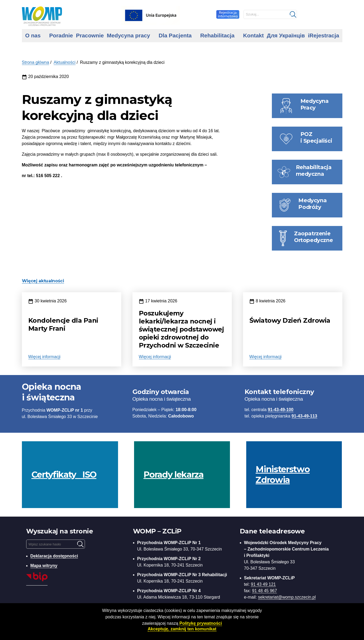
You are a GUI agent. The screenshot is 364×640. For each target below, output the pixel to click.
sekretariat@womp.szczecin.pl (287, 597)
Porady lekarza (173, 475)
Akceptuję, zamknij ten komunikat (182, 629)
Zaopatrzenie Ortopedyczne (313, 237)
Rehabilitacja (217, 35)
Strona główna (36, 62)
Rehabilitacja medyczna (314, 171)
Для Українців (286, 35)
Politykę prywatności (201, 623)
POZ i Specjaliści (316, 137)
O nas (33, 35)
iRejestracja (324, 35)
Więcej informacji (44, 357)
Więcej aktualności (43, 281)
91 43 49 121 (263, 584)
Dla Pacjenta (175, 35)
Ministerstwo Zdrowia (283, 475)
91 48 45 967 (265, 591)
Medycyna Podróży (312, 204)
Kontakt (253, 35)
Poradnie (61, 35)
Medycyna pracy (128, 35)
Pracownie (90, 35)
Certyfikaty (64, 475)
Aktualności (65, 62)
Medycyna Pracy (315, 104)
